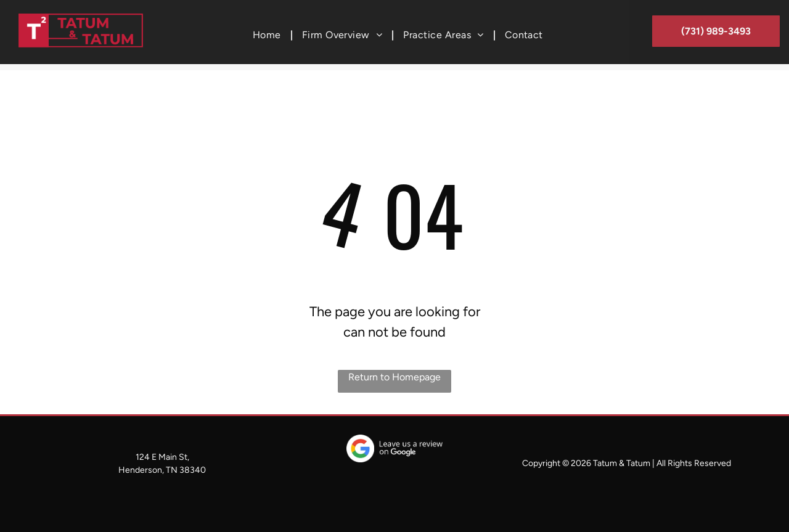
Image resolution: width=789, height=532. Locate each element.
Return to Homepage (394, 377)
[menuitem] (268, 35)
